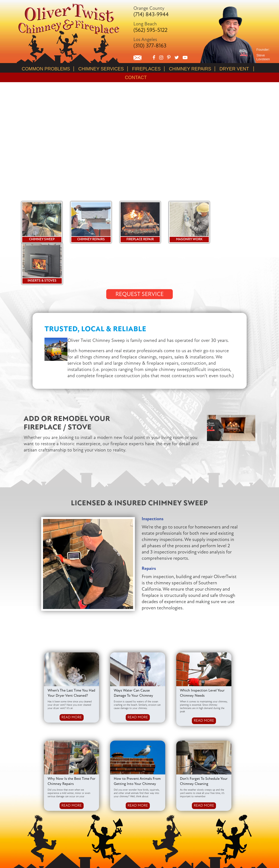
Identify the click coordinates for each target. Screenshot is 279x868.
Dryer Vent (234, 69)
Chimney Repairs (190, 69)
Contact (136, 77)
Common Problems (46, 69)
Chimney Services (101, 69)
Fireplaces (146, 69)
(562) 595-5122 (150, 30)
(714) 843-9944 (151, 15)
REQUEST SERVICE (139, 253)
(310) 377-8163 (150, 46)
